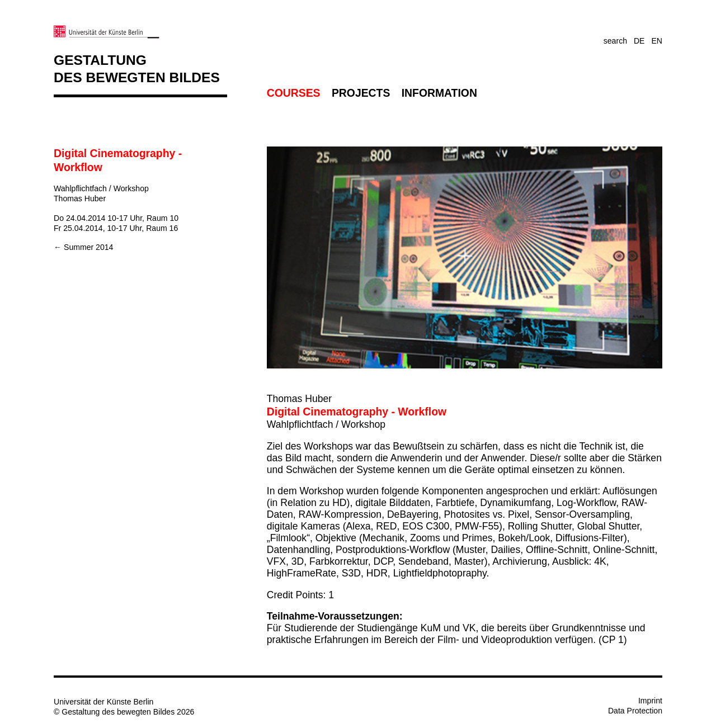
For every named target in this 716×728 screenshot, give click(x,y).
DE (639, 41)
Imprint (650, 701)
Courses (294, 93)
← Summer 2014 (83, 247)
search (615, 41)
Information (439, 93)
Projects (361, 93)
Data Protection (635, 711)
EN (657, 41)
